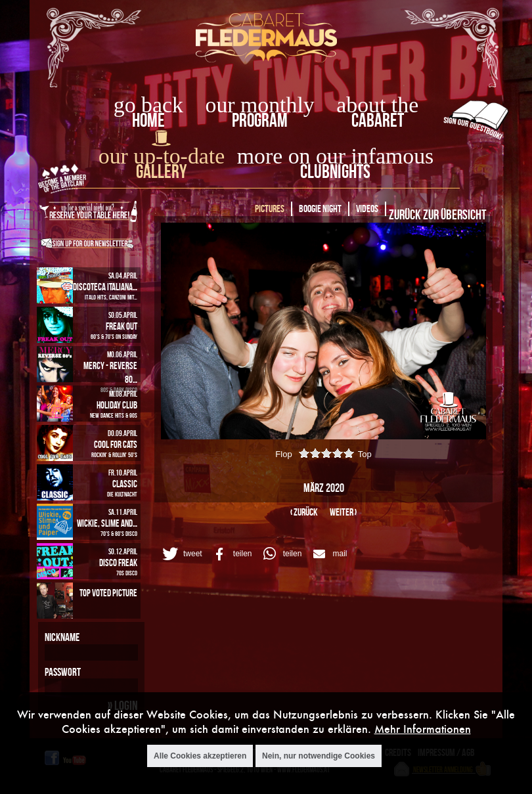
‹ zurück (304, 512)
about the (377, 105)
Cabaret (378, 120)
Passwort (63, 672)
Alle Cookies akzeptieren (200, 756)
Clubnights (335, 171)
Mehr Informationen (423, 729)
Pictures (270, 209)
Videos (367, 209)
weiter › (343, 512)
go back (148, 105)
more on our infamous (335, 156)
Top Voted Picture (108, 593)
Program (260, 120)
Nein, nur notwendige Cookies (319, 756)
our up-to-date (162, 156)
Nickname (62, 637)
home (148, 120)
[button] (180, 554)
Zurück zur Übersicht (437, 214)
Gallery (161, 171)
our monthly (260, 105)
